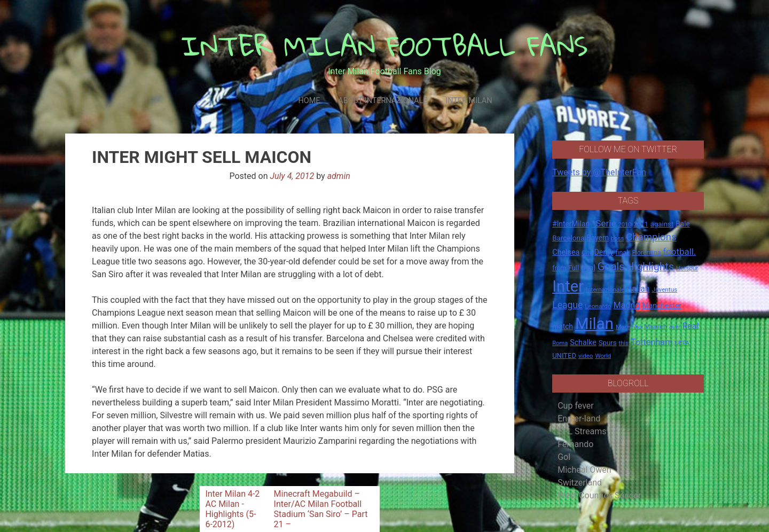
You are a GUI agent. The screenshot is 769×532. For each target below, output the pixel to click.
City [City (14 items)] (587, 253)
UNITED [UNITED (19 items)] (564, 355)
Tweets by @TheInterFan (599, 172)
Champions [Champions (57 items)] (651, 237)
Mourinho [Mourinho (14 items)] (629, 327)
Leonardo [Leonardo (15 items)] (598, 306)
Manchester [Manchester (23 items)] (662, 306)
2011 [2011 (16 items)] (641, 224)
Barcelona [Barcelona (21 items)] (568, 238)
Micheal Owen (584, 470)
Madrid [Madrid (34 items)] (627, 305)
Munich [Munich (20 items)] (656, 327)
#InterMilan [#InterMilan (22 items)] (571, 224)
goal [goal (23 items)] (588, 268)
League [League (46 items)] (567, 305)
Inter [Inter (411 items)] (568, 286)
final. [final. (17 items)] (622, 252)
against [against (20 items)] (662, 224)
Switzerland (580, 483)
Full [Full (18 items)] (574, 268)
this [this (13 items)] (624, 343)
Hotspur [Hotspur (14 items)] (687, 268)
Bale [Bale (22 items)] (683, 224)
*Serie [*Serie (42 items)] (604, 223)
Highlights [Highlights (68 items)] (651, 267)
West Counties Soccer (599, 495)
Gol (564, 457)
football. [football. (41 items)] (679, 252)
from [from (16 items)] (559, 268)
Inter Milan (469, 101)
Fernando (575, 444)
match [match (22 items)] (563, 326)
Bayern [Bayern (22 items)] (598, 238)
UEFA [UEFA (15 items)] (682, 343)
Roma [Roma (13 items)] (560, 343)
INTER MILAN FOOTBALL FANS (385, 46)
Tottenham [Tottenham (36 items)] (652, 342)
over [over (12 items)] (674, 327)
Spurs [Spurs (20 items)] (608, 343)
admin (339, 176)
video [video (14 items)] (586, 356)
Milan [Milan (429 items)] (594, 324)
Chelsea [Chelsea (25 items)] (566, 252)
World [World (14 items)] (603, 356)
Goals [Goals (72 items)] (611, 267)
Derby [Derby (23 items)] (604, 252)
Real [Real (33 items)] (691, 326)
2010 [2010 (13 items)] (625, 225)
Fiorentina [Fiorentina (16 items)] (646, 253)
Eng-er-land (579, 418)
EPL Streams (582, 431)
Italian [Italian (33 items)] (638, 289)
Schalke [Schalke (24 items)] (583, 342)
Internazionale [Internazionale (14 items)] (605, 290)
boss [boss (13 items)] (617, 238)
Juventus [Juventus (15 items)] (664, 290)
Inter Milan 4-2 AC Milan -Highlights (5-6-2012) (232, 509)
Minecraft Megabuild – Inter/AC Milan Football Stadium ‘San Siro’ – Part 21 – (321, 509)
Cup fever (576, 406)
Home (309, 101)
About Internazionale (383, 101)
